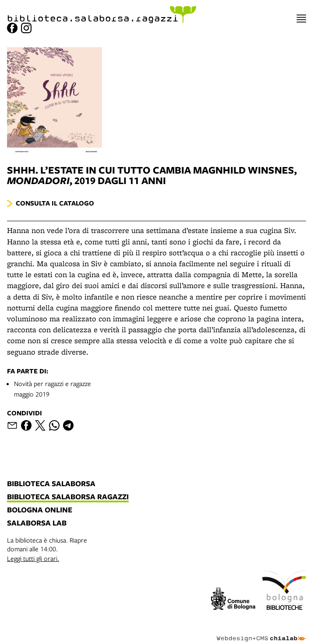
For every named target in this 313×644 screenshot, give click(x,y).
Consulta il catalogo (55, 203)
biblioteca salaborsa (51, 484)
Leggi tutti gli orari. (33, 558)
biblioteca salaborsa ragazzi (68, 497)
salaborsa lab (37, 523)
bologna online (40, 510)
